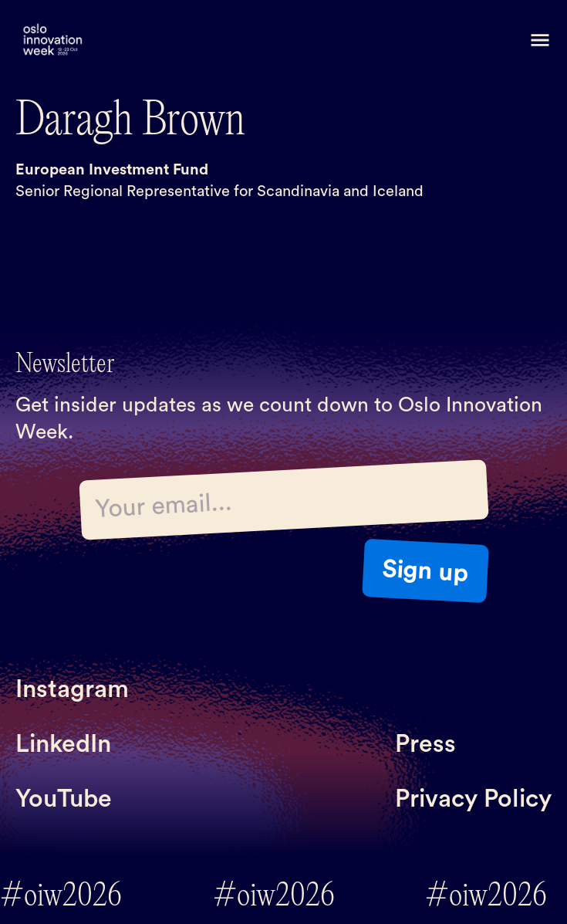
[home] (52, 41)
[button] (540, 40)
